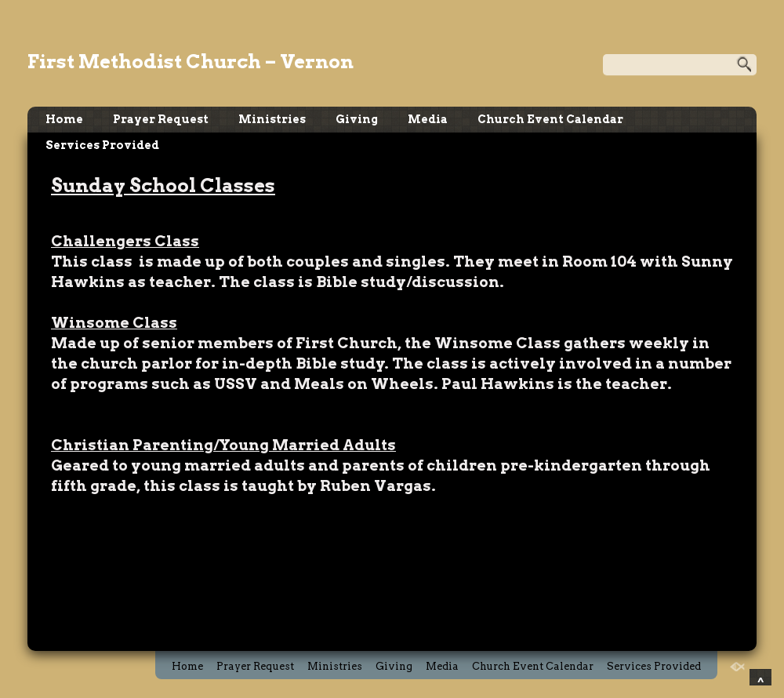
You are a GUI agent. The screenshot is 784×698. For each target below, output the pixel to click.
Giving (357, 119)
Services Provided (102, 145)
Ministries (272, 119)
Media (428, 119)
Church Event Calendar (550, 119)
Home (64, 119)
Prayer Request (161, 119)
